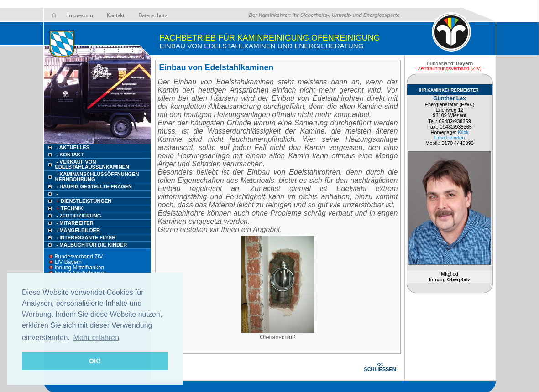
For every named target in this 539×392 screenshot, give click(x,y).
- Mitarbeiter (75, 223)
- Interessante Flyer (86, 237)
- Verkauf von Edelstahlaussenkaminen (92, 164)
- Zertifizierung (79, 216)
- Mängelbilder (78, 230)
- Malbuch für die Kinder (92, 245)
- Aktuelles (72, 147)
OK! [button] (95, 361)
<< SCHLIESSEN (380, 367)
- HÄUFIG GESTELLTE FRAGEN (94, 186)
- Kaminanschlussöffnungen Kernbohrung (97, 177)
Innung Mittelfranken (80, 268)
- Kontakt (70, 155)
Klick (463, 132)
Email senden (450, 138)
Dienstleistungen (84, 201)
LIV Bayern (68, 262)
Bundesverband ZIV (79, 257)
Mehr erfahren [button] (97, 338)
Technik (69, 208)
